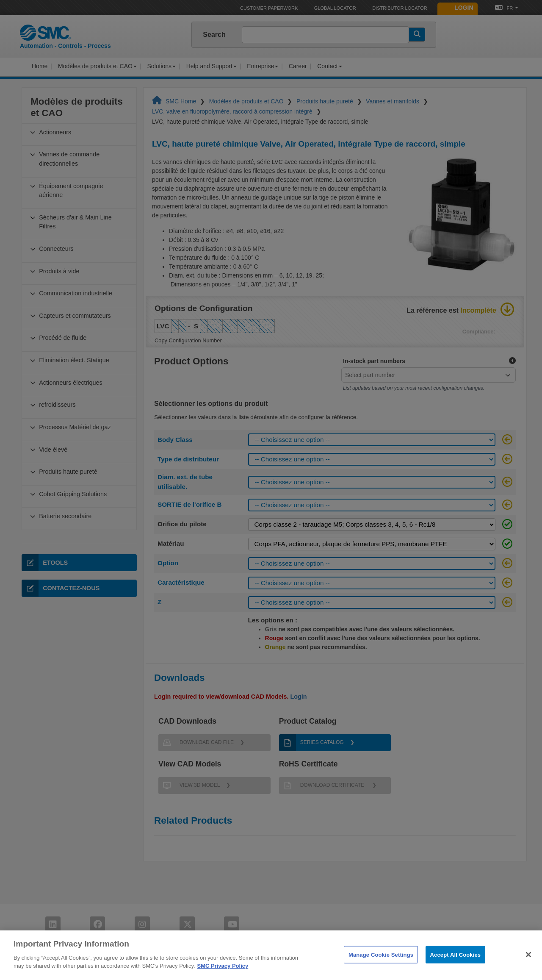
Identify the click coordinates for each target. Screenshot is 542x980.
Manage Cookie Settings (381, 965)
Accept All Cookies (456, 965)
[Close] (528, 966)
